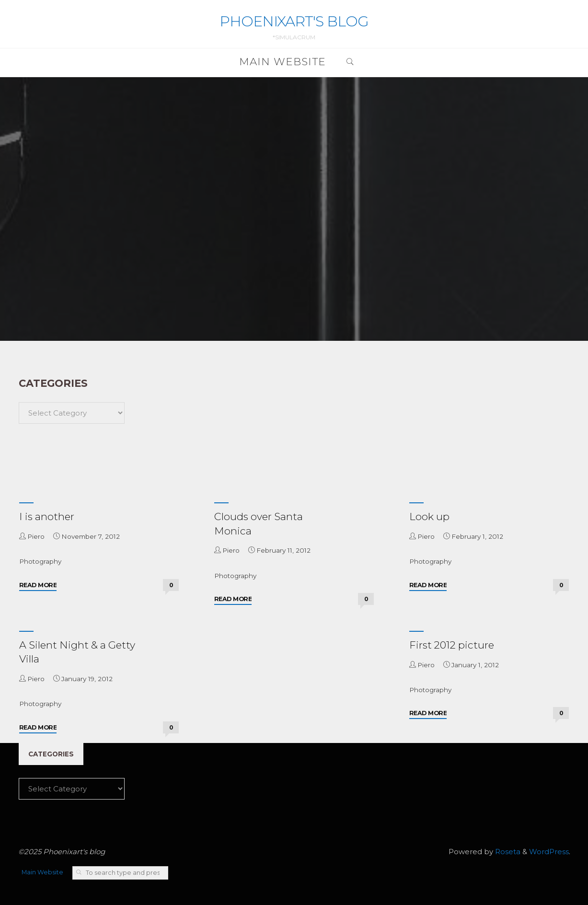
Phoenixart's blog (294, 21)
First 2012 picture (452, 645)
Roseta (507, 852)
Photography (40, 561)
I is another (47, 516)
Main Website (42, 872)
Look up (429, 516)
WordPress (549, 852)
